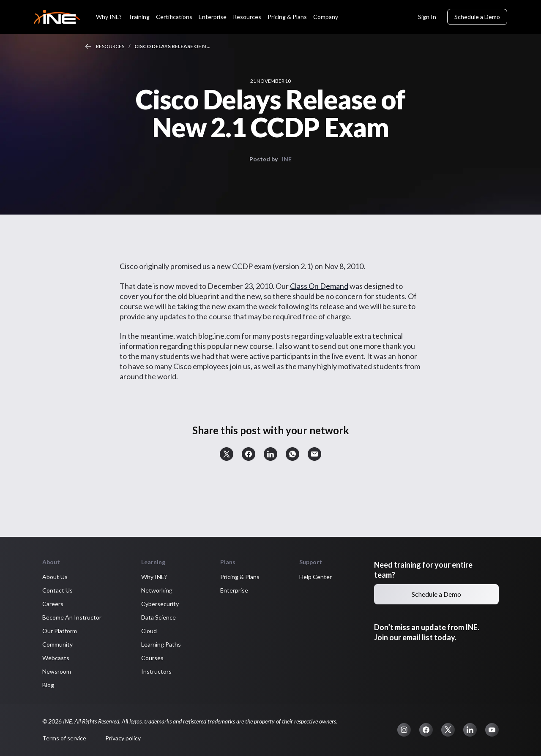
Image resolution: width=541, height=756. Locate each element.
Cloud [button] (149, 631)
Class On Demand (319, 286)
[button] (227, 454)
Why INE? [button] (154, 577)
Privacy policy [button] (123, 738)
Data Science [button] (158, 617)
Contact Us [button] (57, 590)
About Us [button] (55, 577)
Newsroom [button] (57, 671)
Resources (110, 46)
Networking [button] (157, 590)
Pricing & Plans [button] (240, 577)
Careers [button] (53, 604)
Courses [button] (152, 658)
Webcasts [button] (56, 658)
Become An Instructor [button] (72, 617)
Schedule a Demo (477, 17)
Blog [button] (48, 685)
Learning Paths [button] (161, 644)
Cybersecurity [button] (160, 604)
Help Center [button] (316, 577)
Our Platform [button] (60, 631)
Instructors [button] (156, 671)
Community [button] (57, 644)
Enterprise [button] (234, 590)
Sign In (427, 17)
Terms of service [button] (64, 738)
